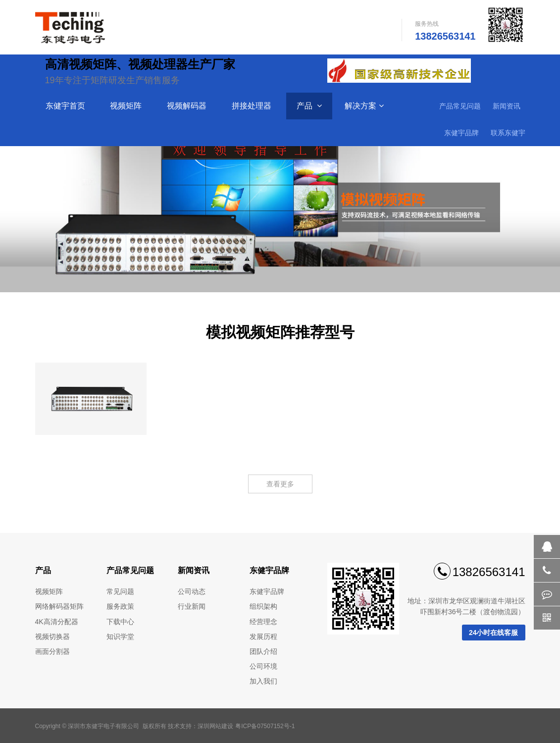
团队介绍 (263, 651)
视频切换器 (52, 637)
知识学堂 (120, 637)
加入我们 (263, 681)
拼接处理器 (253, 106)
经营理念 (263, 622)
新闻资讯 (507, 106)
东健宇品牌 (461, 133)
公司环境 (263, 666)
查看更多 (280, 484)
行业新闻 (192, 606)
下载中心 (120, 622)
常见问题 (120, 591)
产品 (309, 106)
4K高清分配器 (57, 622)
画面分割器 (52, 651)
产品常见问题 (460, 106)
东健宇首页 (66, 106)
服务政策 (120, 606)
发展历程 (263, 637)
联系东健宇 (508, 133)
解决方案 (364, 106)
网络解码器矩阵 (59, 606)
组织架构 (263, 606)
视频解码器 (188, 106)
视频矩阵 (127, 106)
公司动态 (192, 591)
